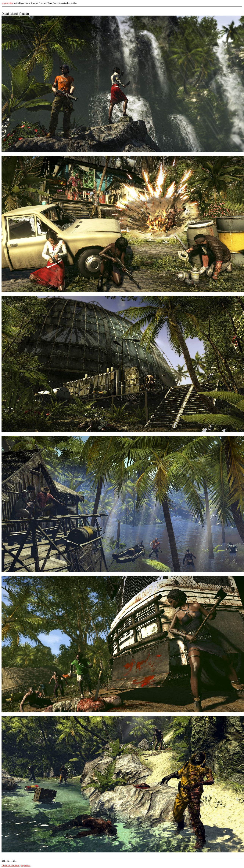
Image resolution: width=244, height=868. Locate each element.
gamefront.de (8, 3)
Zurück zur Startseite (11, 865)
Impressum (26, 865)
